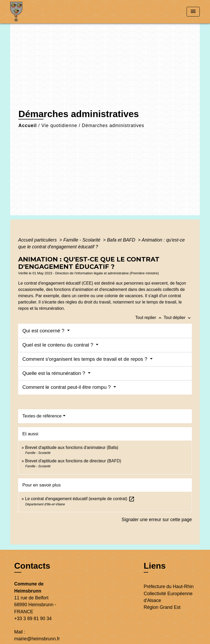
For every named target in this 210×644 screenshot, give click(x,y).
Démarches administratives (113, 125)
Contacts (32, 566)
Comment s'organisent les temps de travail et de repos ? (86, 359)
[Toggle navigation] (193, 12)
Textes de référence (42, 416)
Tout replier (149, 318)
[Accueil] (43, 12)
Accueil (28, 125)
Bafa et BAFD (122, 240)
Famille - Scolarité (83, 240)
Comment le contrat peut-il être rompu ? (67, 387)
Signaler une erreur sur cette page (157, 520)
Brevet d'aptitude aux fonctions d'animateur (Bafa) (72, 447)
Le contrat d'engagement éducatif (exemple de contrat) (80, 499)
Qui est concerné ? (44, 331)
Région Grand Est (162, 607)
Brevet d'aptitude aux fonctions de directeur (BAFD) (73, 461)
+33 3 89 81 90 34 (33, 619)
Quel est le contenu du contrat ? (59, 345)
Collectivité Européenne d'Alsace (168, 597)
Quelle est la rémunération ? (54, 373)
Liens (155, 566)
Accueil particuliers (38, 240)
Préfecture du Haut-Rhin (169, 587)
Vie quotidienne (59, 125)
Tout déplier (178, 318)
